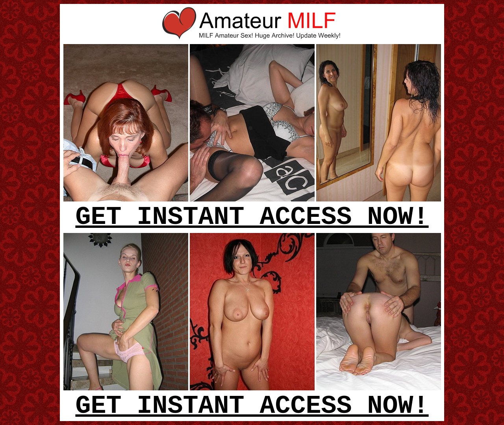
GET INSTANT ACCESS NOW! (252, 217)
